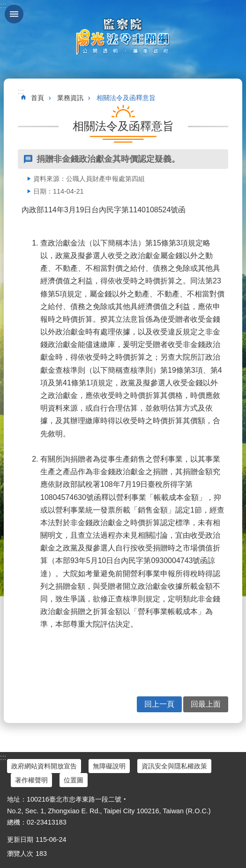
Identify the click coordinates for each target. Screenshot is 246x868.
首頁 (37, 98)
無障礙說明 (109, 766)
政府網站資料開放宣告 (44, 766)
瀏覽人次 (20, 854)
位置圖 (74, 780)
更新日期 (20, 839)
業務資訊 (70, 98)
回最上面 (206, 704)
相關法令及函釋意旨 (126, 98)
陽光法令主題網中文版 (123, 36)
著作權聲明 (31, 780)
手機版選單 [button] (14, 14)
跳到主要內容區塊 (5, 5)
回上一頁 (159, 704)
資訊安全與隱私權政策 (174, 766)
